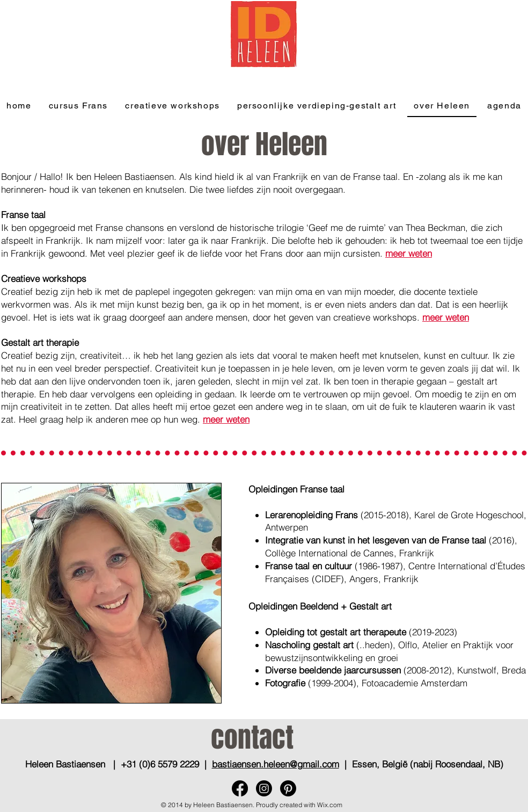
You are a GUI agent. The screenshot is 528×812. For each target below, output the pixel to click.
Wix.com (330, 805)
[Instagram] (264, 788)
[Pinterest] (288, 788)
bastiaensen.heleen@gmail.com (276, 764)
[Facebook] (240, 788)
